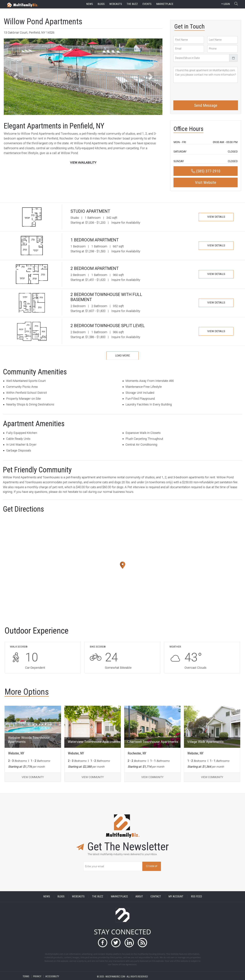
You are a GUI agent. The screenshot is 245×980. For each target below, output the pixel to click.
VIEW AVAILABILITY (83, 163)
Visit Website (206, 182)
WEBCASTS (78, 896)
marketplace (165, 4)
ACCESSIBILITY (52, 976)
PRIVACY (37, 976)
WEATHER (175, 647)
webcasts (116, 4)
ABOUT (139, 896)
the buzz (132, 4)
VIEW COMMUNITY (33, 777)
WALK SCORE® (19, 647)
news (90, 4)
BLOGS (61, 896)
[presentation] (198, 91)
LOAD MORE (122, 356)
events (147, 4)
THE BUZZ (98, 896)
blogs (101, 4)
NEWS (47, 896)
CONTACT (156, 896)
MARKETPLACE (119, 896)
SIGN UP (152, 866)
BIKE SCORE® (98, 647)
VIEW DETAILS (216, 217)
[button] (16, 77)
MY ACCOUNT (176, 896)
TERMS (26, 976)
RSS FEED (196, 896)
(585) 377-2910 (206, 171)
